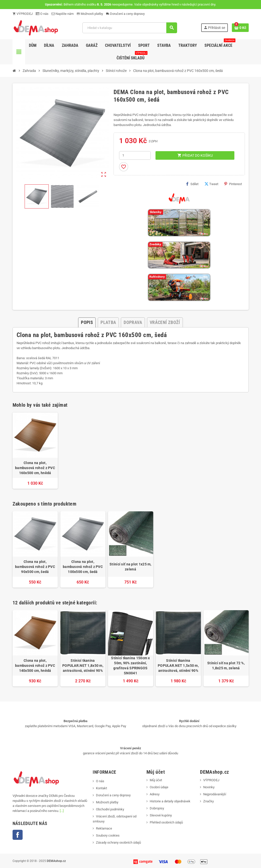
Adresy (155, 794)
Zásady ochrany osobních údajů (118, 842)
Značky (208, 801)
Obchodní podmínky (110, 809)
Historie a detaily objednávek (170, 801)
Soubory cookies (108, 835)
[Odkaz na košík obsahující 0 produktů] (240, 28)
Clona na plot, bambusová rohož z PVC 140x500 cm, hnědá (35, 666)
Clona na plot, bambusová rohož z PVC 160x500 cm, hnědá (35, 468)
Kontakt (101, 788)
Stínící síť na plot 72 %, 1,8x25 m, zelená (226, 666)
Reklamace (104, 828)
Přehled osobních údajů (166, 822)
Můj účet (156, 780)
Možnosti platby (90, 14)
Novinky (209, 787)
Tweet (211, 184)
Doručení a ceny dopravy (125, 14)
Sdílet (192, 184)
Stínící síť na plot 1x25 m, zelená (130, 567)
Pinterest (233, 184)
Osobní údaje (159, 787)
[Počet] (135, 155)
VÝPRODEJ (23, 14)
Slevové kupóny (161, 815)
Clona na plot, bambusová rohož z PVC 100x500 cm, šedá (83, 567)
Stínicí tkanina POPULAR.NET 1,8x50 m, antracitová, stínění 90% (83, 666)
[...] (62, 811)
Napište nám (63, 14)
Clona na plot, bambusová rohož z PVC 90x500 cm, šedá (35, 567)
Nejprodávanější (215, 794)
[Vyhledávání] (130, 28)
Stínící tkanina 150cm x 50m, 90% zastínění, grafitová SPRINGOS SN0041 (130, 666)
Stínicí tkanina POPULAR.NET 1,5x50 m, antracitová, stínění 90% (178, 666)
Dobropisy (157, 808)
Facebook (18, 835)
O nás (42, 14)
